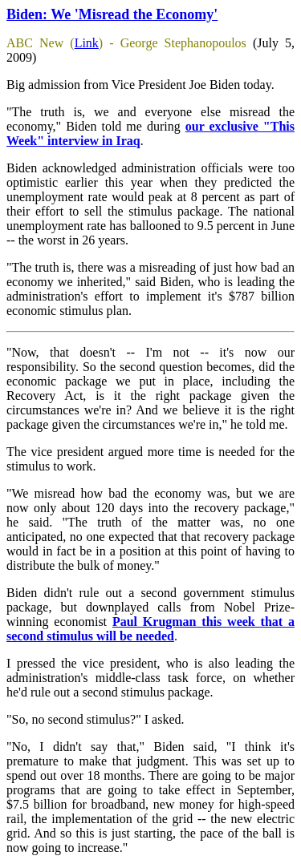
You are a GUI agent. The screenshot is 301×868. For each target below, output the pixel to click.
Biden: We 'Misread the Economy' (112, 14)
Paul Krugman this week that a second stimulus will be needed (150, 629)
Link (87, 43)
